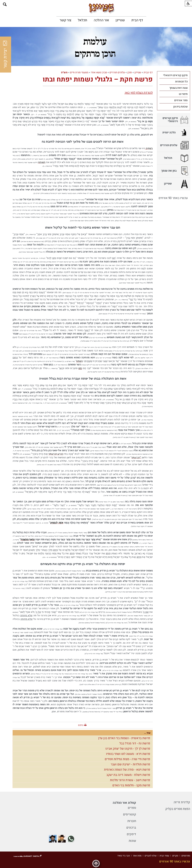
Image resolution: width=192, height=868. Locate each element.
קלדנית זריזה (182, 802)
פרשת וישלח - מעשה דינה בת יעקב (128, 775)
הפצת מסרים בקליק (178, 809)
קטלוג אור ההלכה (124, 803)
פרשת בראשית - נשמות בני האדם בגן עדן (124, 738)
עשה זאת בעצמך (178, 88)
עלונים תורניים (117, 72)
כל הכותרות (181, 82)
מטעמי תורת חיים (79, 72)
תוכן (130, 72)
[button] (5, 4)
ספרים (132, 808)
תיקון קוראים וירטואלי (175, 75)
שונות (132, 841)
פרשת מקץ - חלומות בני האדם (131, 785)
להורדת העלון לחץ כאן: (139, 93)
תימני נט (183, 94)
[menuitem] (137, 20)
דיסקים (131, 834)
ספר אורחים (181, 100)
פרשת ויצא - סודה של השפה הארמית (127, 770)
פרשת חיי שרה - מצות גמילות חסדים (127, 759)
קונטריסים (130, 814)
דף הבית (137, 20)
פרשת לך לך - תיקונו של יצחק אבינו (128, 749)
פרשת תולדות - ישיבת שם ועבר (130, 764)
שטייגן (120, 20)
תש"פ (64, 72)
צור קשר (65, 20)
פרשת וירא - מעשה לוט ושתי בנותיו (128, 754)
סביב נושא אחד (99, 72)
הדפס (81, 725)
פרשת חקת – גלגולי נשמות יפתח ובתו (98, 79)
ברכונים (131, 828)
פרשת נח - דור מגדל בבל (135, 743)
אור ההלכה (101, 20)
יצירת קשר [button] (5, 55)
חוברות (132, 821)
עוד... (147, 733)
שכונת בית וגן (180, 107)
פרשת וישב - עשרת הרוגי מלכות (130, 780)
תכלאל (82, 20)
